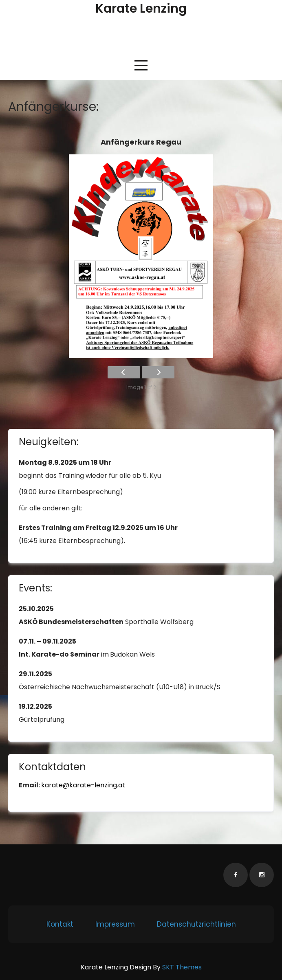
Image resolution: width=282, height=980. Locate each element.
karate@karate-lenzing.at (83, 785)
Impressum (115, 924)
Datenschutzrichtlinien (196, 924)
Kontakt (60, 924)
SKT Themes (182, 967)
